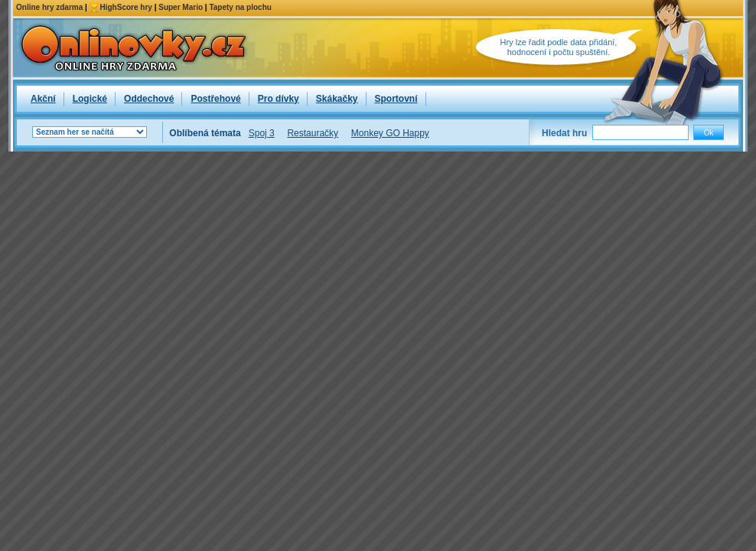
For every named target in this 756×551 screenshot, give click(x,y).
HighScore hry (126, 7)
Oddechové (149, 99)
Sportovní (396, 99)
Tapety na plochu (240, 7)
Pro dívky (279, 99)
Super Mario (181, 7)
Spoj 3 (262, 133)
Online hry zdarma (49, 7)
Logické (90, 99)
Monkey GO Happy (390, 133)
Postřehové (215, 99)
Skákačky (337, 99)
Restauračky (313, 133)
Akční (43, 99)
